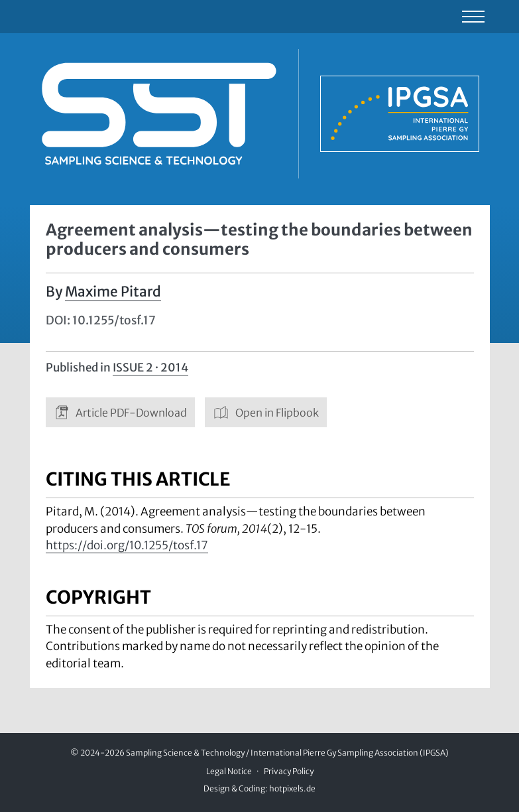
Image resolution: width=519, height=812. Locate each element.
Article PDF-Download (121, 412)
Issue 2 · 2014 (150, 368)
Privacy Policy (289, 771)
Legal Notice (229, 771)
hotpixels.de (292, 788)
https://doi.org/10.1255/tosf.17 (127, 545)
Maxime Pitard (113, 292)
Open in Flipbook (266, 412)
